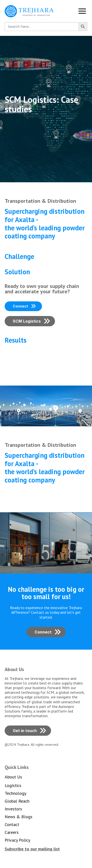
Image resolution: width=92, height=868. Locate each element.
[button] (82, 11)
